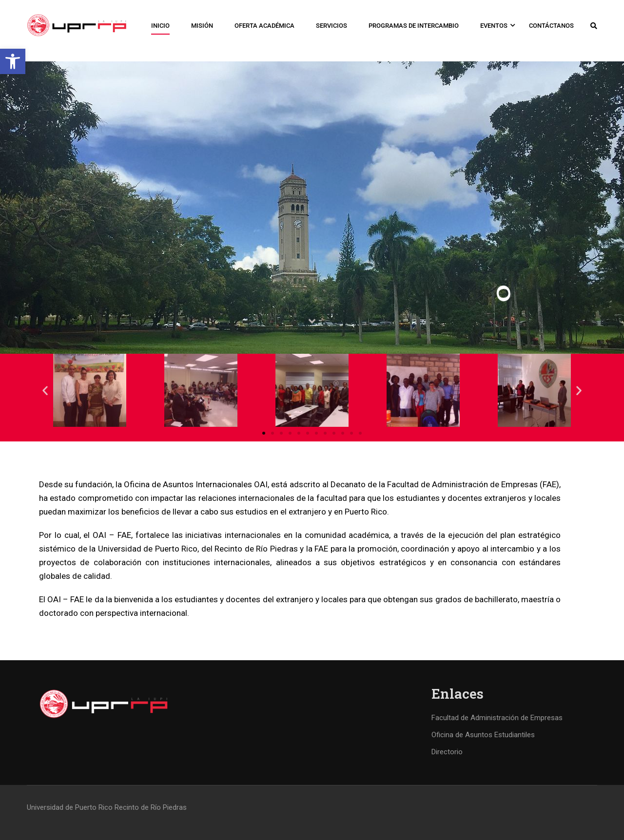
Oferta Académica (264, 26)
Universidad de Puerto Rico (70, 807)
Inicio (160, 26)
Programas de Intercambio (414, 26)
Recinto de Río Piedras (151, 807)
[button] (13, 61)
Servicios (331, 26)
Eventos (494, 26)
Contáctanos (551, 26)
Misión (202, 26)
